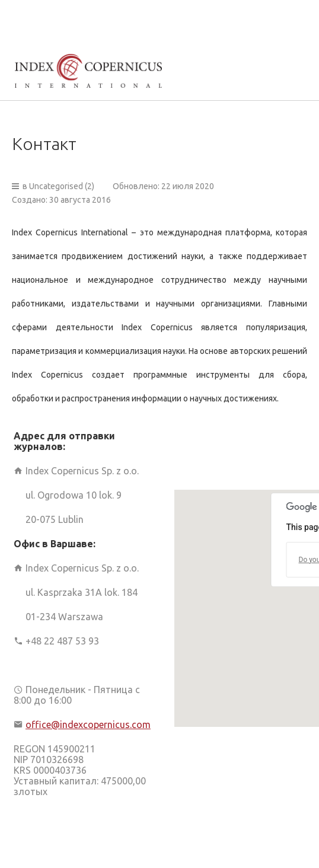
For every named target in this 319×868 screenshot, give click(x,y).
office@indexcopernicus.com (88, 725)
